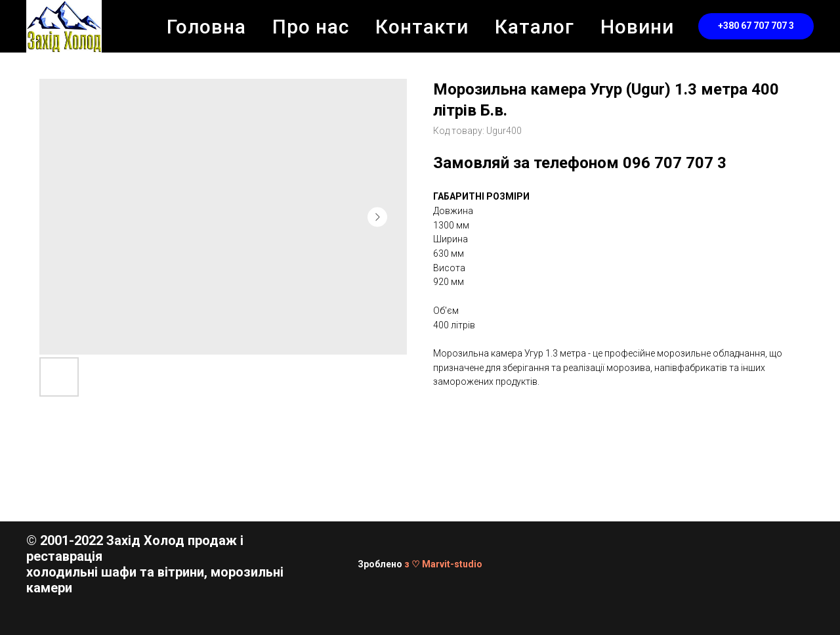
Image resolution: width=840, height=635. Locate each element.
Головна (206, 27)
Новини (637, 27)
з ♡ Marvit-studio (443, 564)
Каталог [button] (535, 27)
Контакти (422, 27)
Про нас (311, 27)
